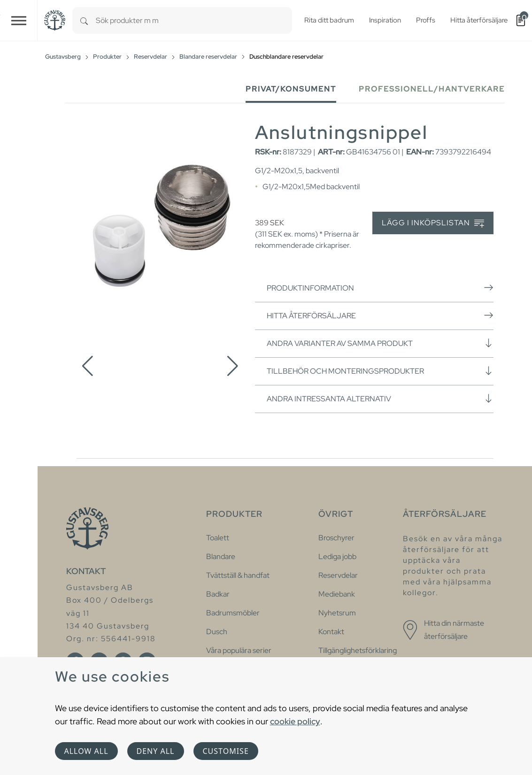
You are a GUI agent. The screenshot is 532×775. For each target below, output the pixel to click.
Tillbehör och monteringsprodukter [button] (380, 371)
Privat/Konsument (291, 89)
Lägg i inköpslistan (433, 223)
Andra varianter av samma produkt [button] (380, 343)
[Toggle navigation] (19, 20)
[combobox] (194, 20)
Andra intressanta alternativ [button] (380, 399)
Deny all (156, 751)
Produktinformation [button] (380, 288)
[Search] (84, 20)
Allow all (86, 751)
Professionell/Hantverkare (432, 89)
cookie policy (295, 721)
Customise (226, 751)
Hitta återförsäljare (380, 315)
